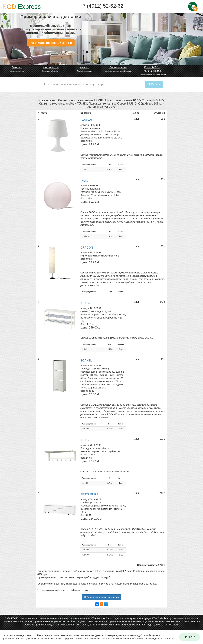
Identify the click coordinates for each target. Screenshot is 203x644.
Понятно (189, 637)
